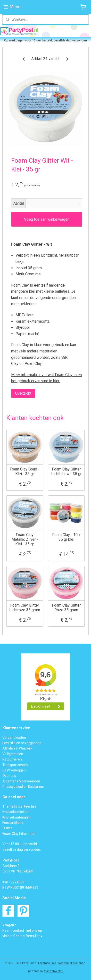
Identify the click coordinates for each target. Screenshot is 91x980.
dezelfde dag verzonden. (22, 850)
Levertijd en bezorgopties (22, 743)
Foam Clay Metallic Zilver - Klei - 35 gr (25, 539)
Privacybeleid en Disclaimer (23, 787)
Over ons (9, 776)
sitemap (45, 963)
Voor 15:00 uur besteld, (20, 844)
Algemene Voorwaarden (21, 781)
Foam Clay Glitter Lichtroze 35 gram (25, 607)
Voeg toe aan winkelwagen (47, 219)
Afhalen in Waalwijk (17, 748)
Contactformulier (27, 936)
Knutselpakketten (16, 812)
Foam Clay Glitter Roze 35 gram (66, 607)
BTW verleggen (14, 770)
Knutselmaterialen (17, 817)
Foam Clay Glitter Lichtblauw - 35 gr (66, 471)
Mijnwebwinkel (54, 971)
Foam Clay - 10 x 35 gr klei (66, 537)
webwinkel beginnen (72, 963)
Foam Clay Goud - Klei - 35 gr (25, 471)
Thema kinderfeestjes (19, 806)
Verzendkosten (14, 738)
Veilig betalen (13, 754)
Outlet (7, 828)
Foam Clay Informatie (19, 834)
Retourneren (12, 759)
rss (54, 963)
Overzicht (23, 393)
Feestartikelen (13, 823)
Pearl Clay (33, 364)
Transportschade (16, 765)
